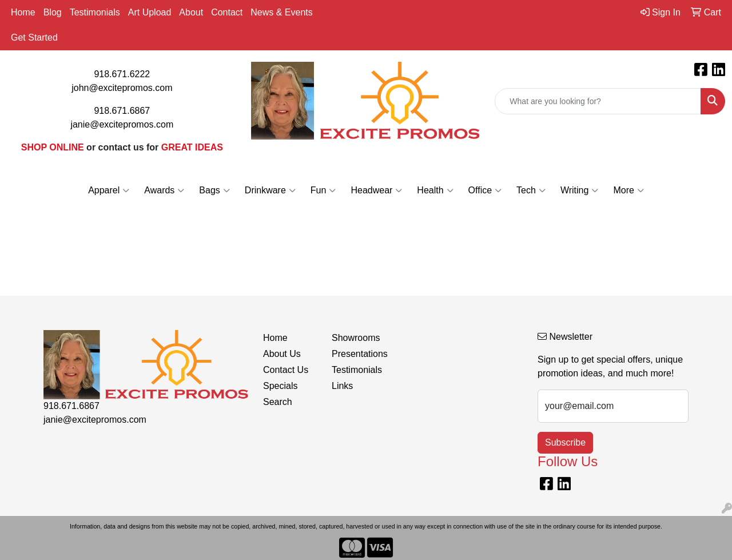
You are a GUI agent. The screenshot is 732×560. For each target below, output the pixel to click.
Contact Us (286, 370)
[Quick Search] (598, 101)
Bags (214, 190)
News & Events (281, 12)
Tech (531, 190)
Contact (227, 12)
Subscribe (565, 442)
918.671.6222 (122, 74)
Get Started (34, 37)
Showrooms (356, 338)
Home (23, 12)
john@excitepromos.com (122, 88)
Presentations (359, 354)
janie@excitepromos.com (122, 124)
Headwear (376, 190)
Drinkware (270, 190)
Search (278, 402)
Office (485, 190)
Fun (323, 190)
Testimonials (95, 12)
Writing (580, 190)
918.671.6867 (122, 111)
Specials (280, 386)
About (191, 12)
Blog (53, 12)
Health (435, 190)
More (628, 190)
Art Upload (150, 12)
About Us (282, 354)
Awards (164, 190)
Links (342, 386)
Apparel (109, 190)
